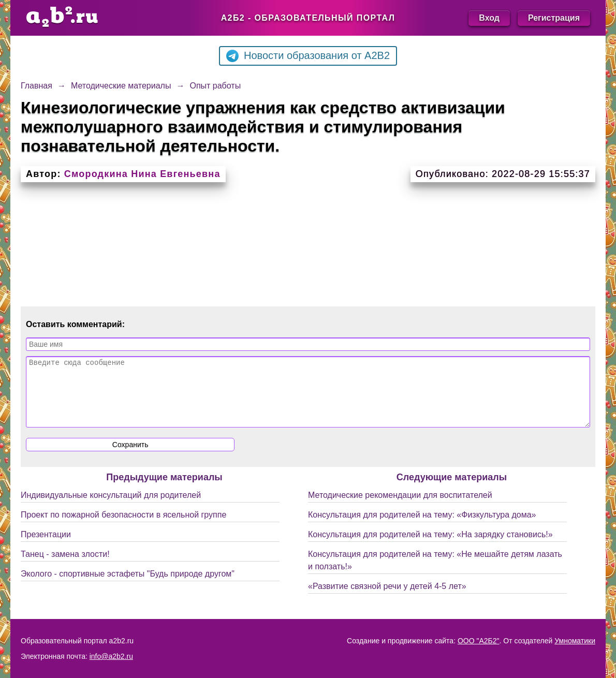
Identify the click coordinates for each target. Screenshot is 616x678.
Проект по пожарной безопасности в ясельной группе (123, 527)
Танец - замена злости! (65, 566)
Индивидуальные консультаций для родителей (111, 507)
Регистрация (554, 18)
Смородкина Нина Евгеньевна (142, 174)
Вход (489, 18)
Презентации (46, 547)
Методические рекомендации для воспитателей (400, 507)
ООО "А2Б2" (479, 641)
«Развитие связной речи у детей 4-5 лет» (387, 599)
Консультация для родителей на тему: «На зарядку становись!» (430, 547)
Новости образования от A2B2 (308, 56)
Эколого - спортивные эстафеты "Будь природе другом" (128, 586)
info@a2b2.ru (111, 656)
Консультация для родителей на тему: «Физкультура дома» (422, 527)
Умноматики (575, 641)
